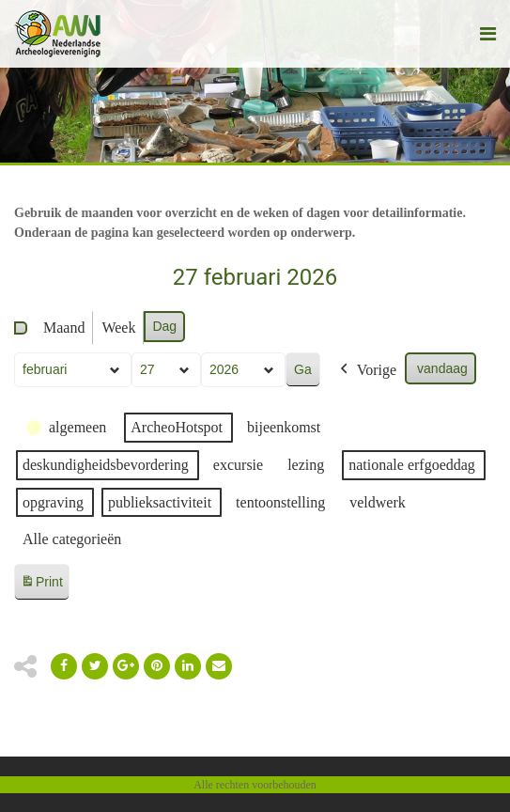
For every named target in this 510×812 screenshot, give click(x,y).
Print (41, 585)
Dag (164, 326)
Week (118, 328)
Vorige (366, 370)
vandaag (442, 368)
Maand (64, 328)
